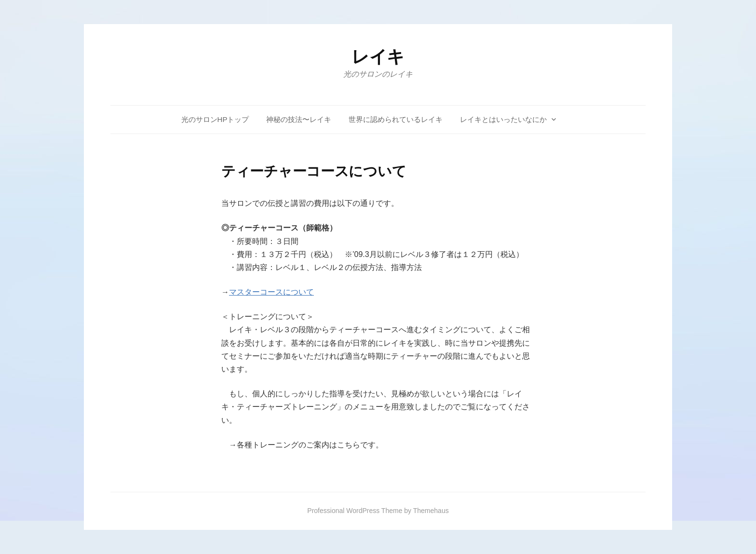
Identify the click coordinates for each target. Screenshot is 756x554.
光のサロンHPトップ (215, 119)
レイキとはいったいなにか (503, 119)
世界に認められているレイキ (396, 119)
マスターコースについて (271, 292)
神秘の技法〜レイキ (299, 119)
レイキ (378, 57)
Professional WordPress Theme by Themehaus (378, 511)
